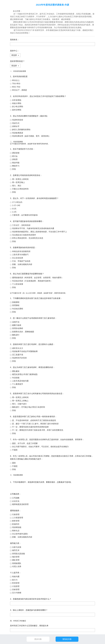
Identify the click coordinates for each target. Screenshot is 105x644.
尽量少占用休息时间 (20, 189)
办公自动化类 (18, 258)
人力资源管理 (18, 518)
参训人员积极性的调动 (21, 130)
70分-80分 (16, 84)
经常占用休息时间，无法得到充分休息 (28, 238)
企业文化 (16, 501)
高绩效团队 (17, 563)
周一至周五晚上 (18, 182)
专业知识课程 (18, 309)
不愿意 (15, 450)
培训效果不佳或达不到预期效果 (25, 351)
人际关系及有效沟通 (20, 381)
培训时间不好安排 (19, 358)
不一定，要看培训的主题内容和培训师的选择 (30, 427)
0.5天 (14, 209)
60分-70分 (16, 87)
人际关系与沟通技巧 (20, 255)
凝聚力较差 (17, 325)
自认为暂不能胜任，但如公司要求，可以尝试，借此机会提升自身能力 (40, 447)
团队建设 (16, 371)
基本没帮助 (17, 110)
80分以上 (16, 80)
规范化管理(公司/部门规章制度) (25, 374)
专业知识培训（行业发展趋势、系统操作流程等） (32, 281)
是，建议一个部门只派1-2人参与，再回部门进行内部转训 (35, 424)
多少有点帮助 (18, 107)
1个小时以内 (17, 202)
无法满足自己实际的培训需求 (24, 235)
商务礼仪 (16, 531)
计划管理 (16, 586)
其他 (14, 169)
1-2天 (14, 212)
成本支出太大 (18, 348)
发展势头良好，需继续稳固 (23, 332)
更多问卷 (38, 639)
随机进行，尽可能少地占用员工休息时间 (29, 407)
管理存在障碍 (18, 328)
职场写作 (16, 524)
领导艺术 (16, 550)
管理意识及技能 (18, 554)
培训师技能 (17, 527)
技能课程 (16, 302)
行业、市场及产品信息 (21, 261)
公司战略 (16, 498)
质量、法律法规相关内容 (22, 264)
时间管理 (16, 583)
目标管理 (16, 590)
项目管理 (16, 557)
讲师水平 (16, 126)
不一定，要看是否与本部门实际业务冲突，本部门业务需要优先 (38, 430)
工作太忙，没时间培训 (21, 225)
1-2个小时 (16, 205)
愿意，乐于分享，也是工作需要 (25, 443)
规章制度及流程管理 (20, 504)
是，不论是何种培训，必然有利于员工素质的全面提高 (34, 420)
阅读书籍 (16, 163)
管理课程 (16, 305)
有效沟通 (16, 577)
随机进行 (16, 335)
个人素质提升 (18, 384)
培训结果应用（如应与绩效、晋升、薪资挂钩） (31, 136)
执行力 (15, 580)
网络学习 (16, 166)
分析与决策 (17, 547)
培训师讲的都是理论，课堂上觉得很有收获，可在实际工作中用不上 (39, 232)
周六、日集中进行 (19, 404)
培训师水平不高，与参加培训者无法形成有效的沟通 (33, 228)
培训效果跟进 (18, 133)
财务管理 (16, 521)
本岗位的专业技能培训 (21, 251)
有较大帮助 (17, 103)
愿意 (14, 463)
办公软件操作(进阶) (20, 534)
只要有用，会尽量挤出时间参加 (25, 215)
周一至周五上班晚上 (20, 401)
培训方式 (16, 123)
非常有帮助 (17, 100)
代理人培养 (17, 567)
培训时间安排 (18, 120)
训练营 (15, 159)
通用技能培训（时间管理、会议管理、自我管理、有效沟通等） (38, 278)
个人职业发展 (18, 284)
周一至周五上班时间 (20, 179)
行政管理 (16, 514)
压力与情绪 (17, 593)
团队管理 (16, 560)
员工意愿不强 (18, 355)
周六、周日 (17, 186)
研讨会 (15, 156)
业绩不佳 (16, 322)
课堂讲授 (16, 153)
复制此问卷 (67, 639)
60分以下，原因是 (20, 90)
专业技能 (16, 378)
